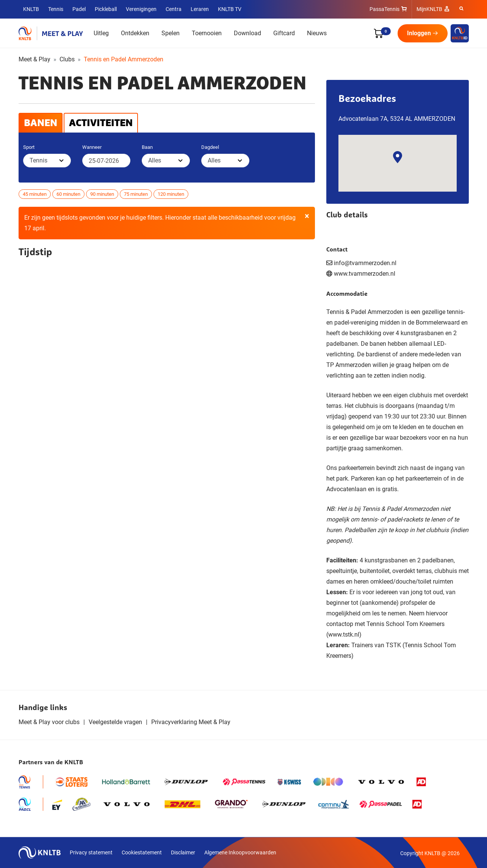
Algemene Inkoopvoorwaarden (240, 852)
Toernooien (207, 33)
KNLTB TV (230, 9)
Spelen (171, 33)
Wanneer (92, 147)
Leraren (200, 9)
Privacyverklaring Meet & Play (191, 722)
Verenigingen (141, 9)
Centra (174, 9)
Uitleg (101, 33)
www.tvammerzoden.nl (365, 274)
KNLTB (31, 9)
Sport (29, 147)
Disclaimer (183, 852)
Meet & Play (34, 59)
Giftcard (284, 33)
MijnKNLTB (429, 9)
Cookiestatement (142, 852)
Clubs (67, 59)
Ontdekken (135, 33)
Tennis (56, 9)
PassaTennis (384, 9)
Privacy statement (91, 852)
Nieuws (317, 33)
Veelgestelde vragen (115, 722)
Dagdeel (210, 147)
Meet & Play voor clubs (49, 722)
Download (247, 33)
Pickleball (106, 9)
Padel (79, 9)
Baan (147, 147)
